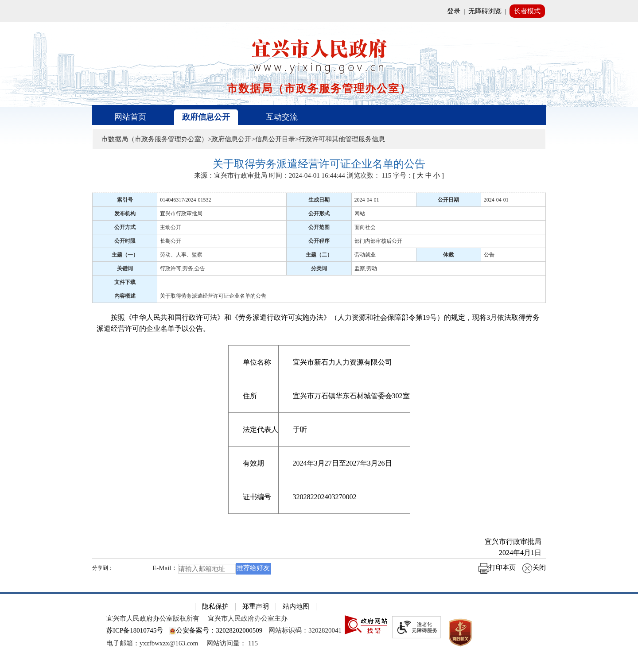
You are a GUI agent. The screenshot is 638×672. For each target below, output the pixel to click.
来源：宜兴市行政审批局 (231, 175)
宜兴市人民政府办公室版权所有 (153, 618)
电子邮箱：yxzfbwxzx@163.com (152, 643)
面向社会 (365, 227)
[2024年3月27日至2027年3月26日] (344, 463)
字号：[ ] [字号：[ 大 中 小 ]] (418, 175)
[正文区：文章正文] (319, 370)
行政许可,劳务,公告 (183, 268)
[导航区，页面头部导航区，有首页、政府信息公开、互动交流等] (319, 115)
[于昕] (344, 429)
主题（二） (319, 255)
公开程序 (319, 241)
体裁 (448, 255)
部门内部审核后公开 (378, 241)
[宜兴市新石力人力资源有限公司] (344, 362)
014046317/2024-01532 (185, 200)
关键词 (125, 268)
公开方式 (125, 227)
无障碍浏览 (485, 11)
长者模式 (527, 11)
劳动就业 (365, 255)
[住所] (253, 396)
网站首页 (130, 117)
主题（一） (125, 255)
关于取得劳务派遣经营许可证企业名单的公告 (213, 296)
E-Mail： (165, 568)
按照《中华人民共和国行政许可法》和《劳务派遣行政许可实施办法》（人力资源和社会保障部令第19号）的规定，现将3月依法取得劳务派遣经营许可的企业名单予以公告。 (318, 323)
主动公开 (171, 227)
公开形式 (319, 214)
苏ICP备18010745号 (135, 630)
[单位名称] (253, 362)
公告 (489, 255)
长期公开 (171, 241)
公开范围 (319, 227)
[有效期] (253, 463)
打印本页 (497, 567)
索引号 (125, 200)
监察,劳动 (366, 268)
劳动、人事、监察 (181, 255)
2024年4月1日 (513, 553)
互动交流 (282, 117)
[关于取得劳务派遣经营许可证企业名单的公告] (319, 164)
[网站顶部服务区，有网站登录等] (319, 11)
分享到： (103, 568)
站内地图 (296, 606)
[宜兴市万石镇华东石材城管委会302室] (344, 396)
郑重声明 (256, 606)
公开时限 (125, 241)
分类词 (319, 268)
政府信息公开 (206, 117)
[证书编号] (253, 497)
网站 (360, 214)
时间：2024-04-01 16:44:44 (307, 175)
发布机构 (125, 214)
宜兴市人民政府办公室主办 (248, 618)
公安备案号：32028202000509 (216, 630)
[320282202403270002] (344, 497)
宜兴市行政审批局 (181, 214)
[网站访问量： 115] (232, 643)
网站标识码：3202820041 (305, 630)
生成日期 (319, 200)
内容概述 (125, 296)
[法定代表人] (253, 429)
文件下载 (125, 282)
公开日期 (448, 200)
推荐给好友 (253, 568)
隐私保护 (215, 606)
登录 (454, 11)
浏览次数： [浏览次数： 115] (369, 175)
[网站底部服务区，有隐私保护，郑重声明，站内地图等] (319, 632)
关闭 (534, 567)
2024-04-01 (367, 200)
